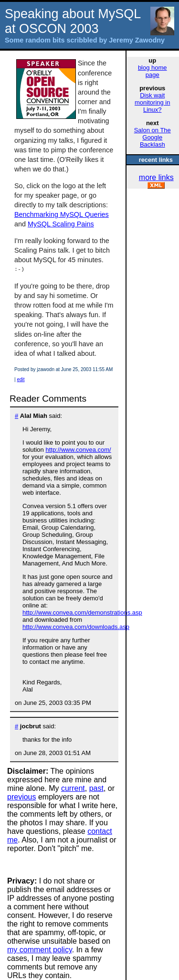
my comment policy (40, 950)
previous (21, 797)
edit (21, 379)
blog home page (153, 71)
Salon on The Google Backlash (153, 137)
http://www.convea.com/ (78, 450)
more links (156, 177)
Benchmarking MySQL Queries (62, 214)
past (96, 788)
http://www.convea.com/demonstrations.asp (82, 612)
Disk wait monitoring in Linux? (152, 102)
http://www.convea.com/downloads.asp (76, 627)
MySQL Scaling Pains (61, 224)
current (73, 788)
